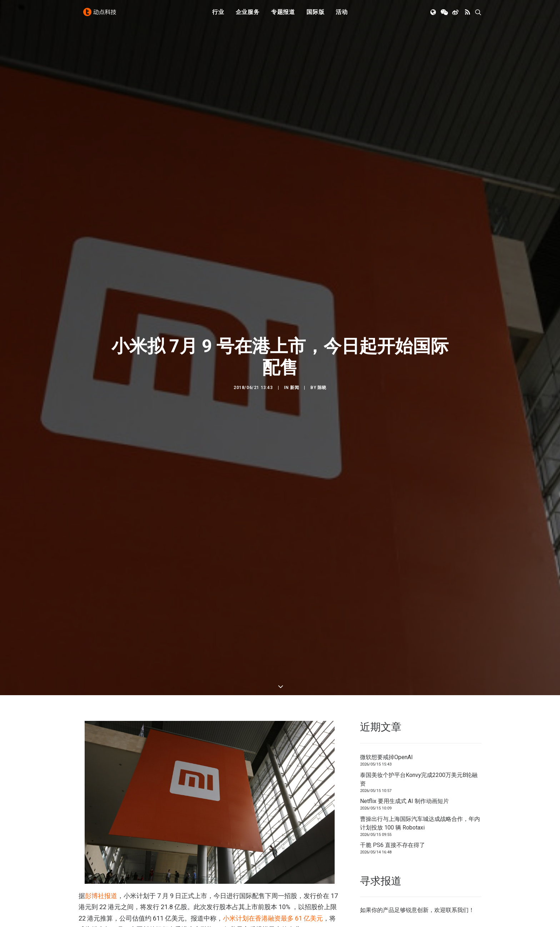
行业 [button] (218, 15)
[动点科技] (101, 15)
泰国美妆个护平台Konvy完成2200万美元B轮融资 (419, 637)
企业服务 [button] (248, 15)
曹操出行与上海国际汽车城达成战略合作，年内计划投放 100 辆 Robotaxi (420, 681)
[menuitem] (218, 15)
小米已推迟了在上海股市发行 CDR (172, 857)
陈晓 (322, 317)
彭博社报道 (101, 754)
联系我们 (457, 769)
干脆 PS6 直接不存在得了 (392, 703)
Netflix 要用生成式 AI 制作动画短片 (404, 659)
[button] (434, 15)
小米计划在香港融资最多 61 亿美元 (273, 776)
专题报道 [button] (283, 15)
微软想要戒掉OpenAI (386, 615)
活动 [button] (342, 15)
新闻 (294, 317)
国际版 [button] (315, 15)
